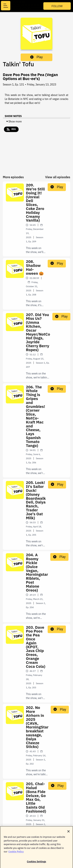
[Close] (68, 833)
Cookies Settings (36, 863)
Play (36, 57)
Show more (14, 122)
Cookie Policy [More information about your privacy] (16, 853)
